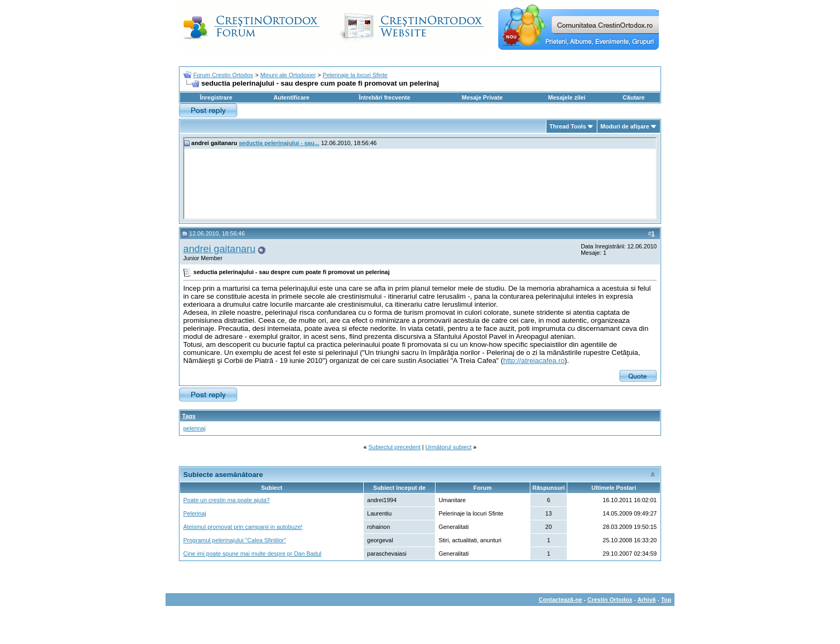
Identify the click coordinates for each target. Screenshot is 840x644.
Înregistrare (216, 97)
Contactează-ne (560, 600)
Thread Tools (568, 126)
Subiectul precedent (395, 447)
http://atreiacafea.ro (534, 361)
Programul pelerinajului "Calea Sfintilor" (235, 540)
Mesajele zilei (567, 97)
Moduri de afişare (625, 126)
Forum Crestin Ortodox (223, 75)
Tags (189, 416)
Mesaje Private (482, 97)
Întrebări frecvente (385, 97)
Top (666, 600)
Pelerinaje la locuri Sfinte (355, 75)
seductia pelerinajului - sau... (279, 143)
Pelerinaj (195, 513)
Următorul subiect (448, 447)
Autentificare (291, 97)
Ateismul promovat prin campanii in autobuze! (243, 527)
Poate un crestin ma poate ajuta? (226, 500)
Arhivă (647, 600)
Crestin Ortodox (610, 600)
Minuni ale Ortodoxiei (288, 75)
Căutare (633, 97)
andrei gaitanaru (219, 249)
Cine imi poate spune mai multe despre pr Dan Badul (252, 554)
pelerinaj (194, 428)
